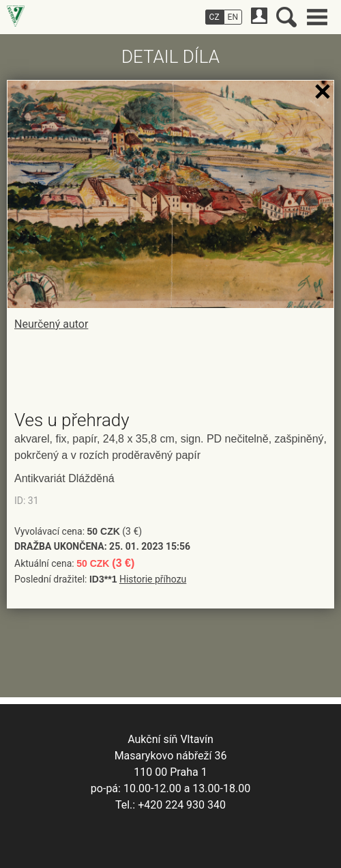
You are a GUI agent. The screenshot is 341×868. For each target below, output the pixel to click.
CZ (214, 17)
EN (233, 17)
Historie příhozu (153, 579)
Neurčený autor (51, 324)
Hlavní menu (317, 17)
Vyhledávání (286, 17)
